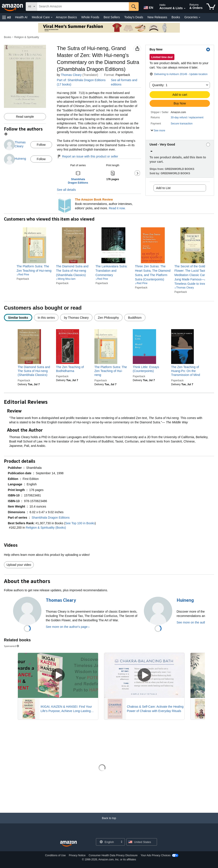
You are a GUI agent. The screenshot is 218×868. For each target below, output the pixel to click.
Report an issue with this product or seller (88, 156)
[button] (7, 17)
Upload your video (19, 565)
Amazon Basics (66, 17)
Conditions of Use (55, 855)
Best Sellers (112, 17)
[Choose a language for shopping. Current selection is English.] (108, 842)
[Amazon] (13, 7)
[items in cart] (211, 7)
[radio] (18, 318)
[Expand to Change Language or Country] (121, 842)
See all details (66, 190)
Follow (41, 145)
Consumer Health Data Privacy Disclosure (113, 855)
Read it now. (117, 208)
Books (176, 17)
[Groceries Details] (199, 17)
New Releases (157, 17)
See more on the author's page (67, 627)
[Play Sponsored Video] (58, 675)
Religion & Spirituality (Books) (46, 528)
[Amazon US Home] (68, 844)
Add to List (163, 188)
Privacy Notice (77, 855)
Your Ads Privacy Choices (156, 855)
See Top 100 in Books (80, 523)
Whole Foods (90, 17)
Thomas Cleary (71, 75)
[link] (35, 268)
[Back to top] (109, 822)
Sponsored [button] (12, 646)
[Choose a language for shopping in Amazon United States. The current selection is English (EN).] (147, 7)
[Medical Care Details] (52, 17)
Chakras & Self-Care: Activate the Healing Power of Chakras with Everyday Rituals (155, 709)
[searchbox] (83, 7)
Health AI (21, 17)
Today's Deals (134, 17)
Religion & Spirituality (27, 37)
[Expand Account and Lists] (185, 8)
